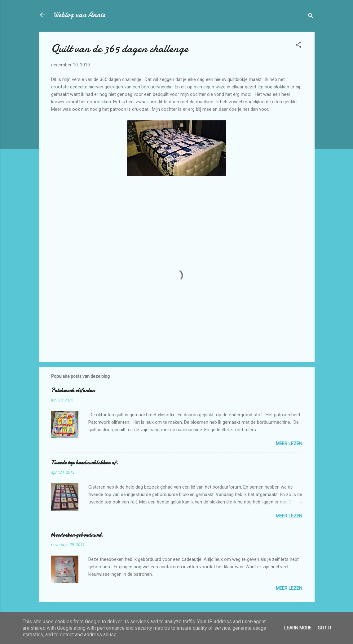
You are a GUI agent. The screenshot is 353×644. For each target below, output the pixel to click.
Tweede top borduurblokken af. (85, 463)
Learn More (298, 628)
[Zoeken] (311, 17)
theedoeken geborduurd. (77, 535)
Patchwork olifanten (73, 390)
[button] (298, 46)
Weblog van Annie (79, 15)
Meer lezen (289, 444)
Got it (325, 628)
